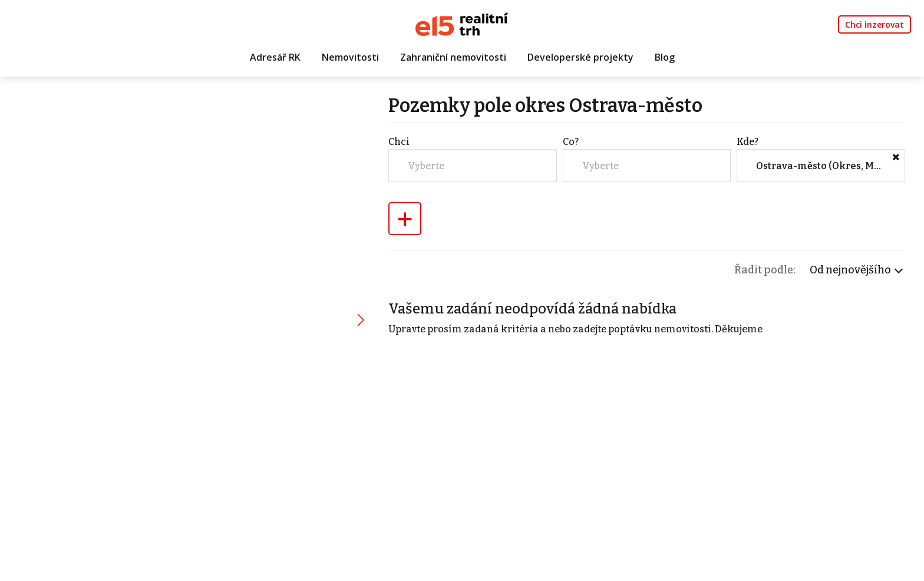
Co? (571, 142)
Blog (665, 57)
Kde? (748, 142)
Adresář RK (275, 57)
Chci (399, 142)
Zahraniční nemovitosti (453, 57)
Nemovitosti (350, 57)
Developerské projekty (580, 57)
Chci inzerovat (874, 24)
